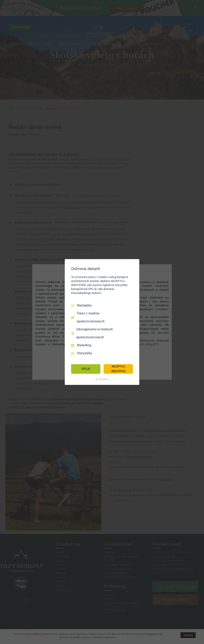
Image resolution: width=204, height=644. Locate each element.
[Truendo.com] (102, 379)
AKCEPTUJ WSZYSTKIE (118, 369)
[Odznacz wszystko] (134, 264)
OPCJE (86, 369)
